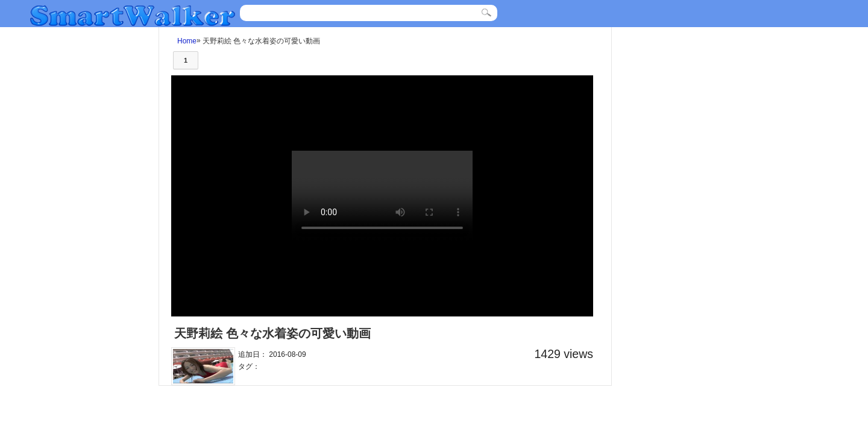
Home (187, 41)
